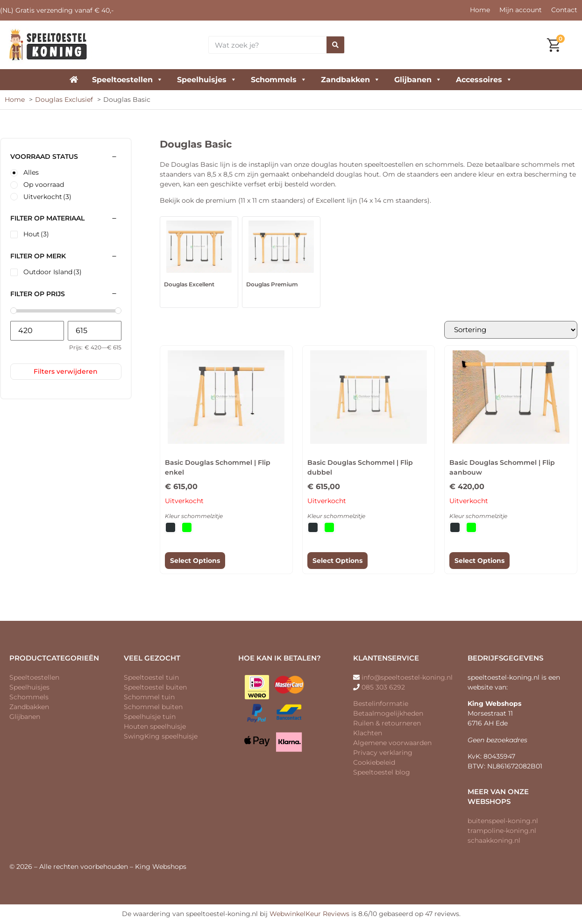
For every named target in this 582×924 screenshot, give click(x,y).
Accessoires (484, 80)
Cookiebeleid (374, 763)
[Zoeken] (335, 45)
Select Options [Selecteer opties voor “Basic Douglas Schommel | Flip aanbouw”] (479, 561)
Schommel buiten (153, 707)
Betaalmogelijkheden (388, 714)
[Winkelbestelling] (507, 330)
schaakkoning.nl (494, 841)
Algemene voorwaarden (392, 743)
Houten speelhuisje (155, 727)
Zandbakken (351, 80)
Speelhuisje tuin (150, 717)
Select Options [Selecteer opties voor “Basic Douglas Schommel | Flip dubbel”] (337, 561)
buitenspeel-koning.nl (503, 821)
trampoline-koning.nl (502, 831)
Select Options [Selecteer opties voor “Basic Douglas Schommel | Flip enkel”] (195, 561)
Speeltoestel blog (382, 773)
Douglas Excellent (189, 284)
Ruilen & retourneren (387, 724)
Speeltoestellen (128, 80)
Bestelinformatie (381, 704)
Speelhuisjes (207, 80)
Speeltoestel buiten (155, 688)
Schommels (279, 80)
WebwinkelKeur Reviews (309, 914)
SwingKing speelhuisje (161, 737)
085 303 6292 (383, 688)
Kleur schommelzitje (194, 517)
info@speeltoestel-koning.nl (407, 678)
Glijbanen (418, 80)
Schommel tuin (149, 697)
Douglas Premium (272, 284)
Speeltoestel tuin (151, 678)
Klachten (368, 733)
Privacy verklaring (383, 753)
